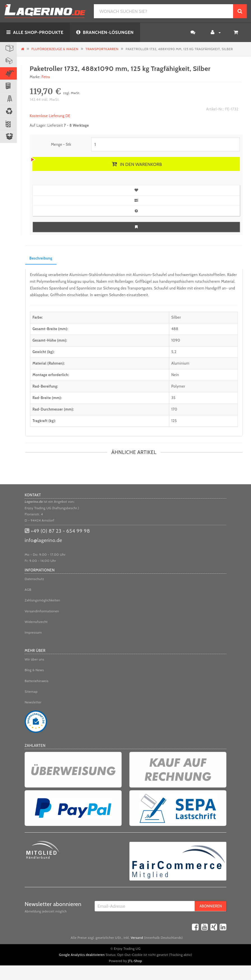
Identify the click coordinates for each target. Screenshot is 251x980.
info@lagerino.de (43, 540)
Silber (176, 317)
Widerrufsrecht (36, 622)
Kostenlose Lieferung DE (50, 116)
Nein (175, 375)
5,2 (174, 352)
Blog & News (34, 670)
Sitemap (31, 691)
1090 (176, 340)
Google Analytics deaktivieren (82, 955)
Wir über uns (34, 659)
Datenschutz (34, 579)
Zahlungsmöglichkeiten (42, 600)
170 (174, 409)
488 (175, 329)
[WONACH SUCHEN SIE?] (163, 11)
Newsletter (33, 702)
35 (174, 398)
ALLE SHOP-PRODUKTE (35, 32)
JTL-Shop (135, 961)
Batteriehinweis (37, 681)
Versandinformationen (42, 611)
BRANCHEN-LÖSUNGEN (105, 32)
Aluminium (181, 363)
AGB (28, 589)
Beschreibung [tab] (41, 258)
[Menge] (166, 144)
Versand (137, 938)
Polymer (178, 386)
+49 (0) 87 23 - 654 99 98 (60, 531)
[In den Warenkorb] (136, 164)
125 (174, 421)
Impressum (33, 632)
